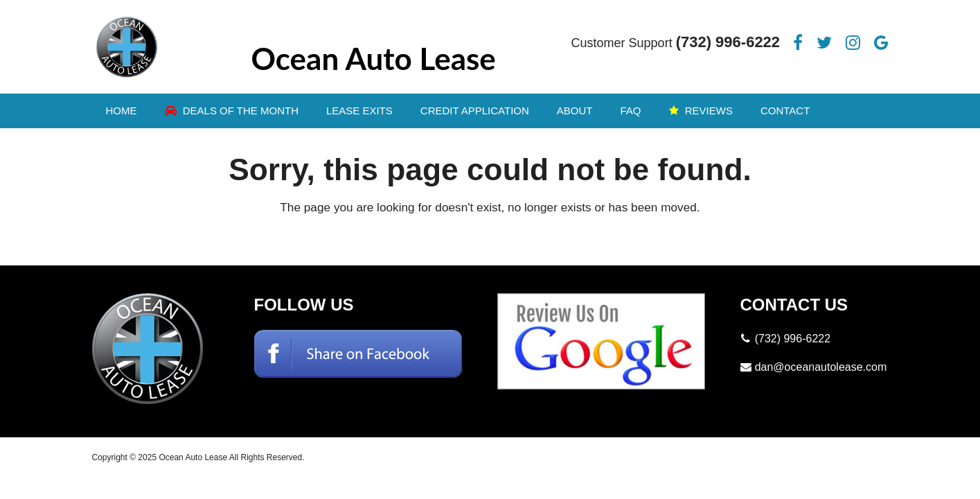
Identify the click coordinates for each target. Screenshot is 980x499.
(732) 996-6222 (728, 42)
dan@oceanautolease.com (821, 367)
